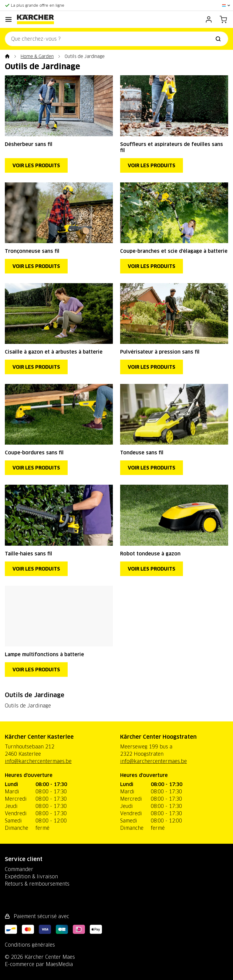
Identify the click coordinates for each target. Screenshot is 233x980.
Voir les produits (36, 165)
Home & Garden (37, 56)
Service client (24, 859)
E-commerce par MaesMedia (39, 964)
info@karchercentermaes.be (38, 761)
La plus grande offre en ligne (38, 5)
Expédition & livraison (31, 877)
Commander (19, 869)
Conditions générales (30, 945)
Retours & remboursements (37, 884)
